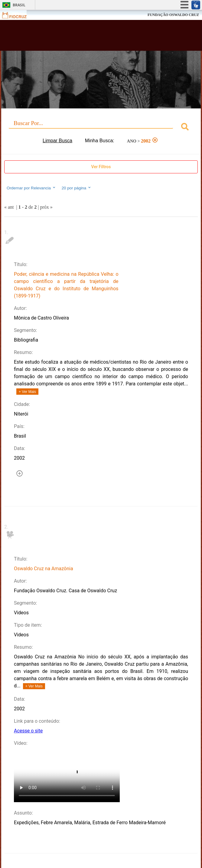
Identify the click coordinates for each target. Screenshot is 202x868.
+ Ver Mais (27, 392)
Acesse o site (28, 731)
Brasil (19, 5)
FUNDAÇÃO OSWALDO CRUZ (173, 15)
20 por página (77, 188)
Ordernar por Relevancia (31, 188)
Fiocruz (18, 15)
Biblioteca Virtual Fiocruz (84, 37)
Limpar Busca (57, 141)
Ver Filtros (101, 167)
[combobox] (101, 128)
